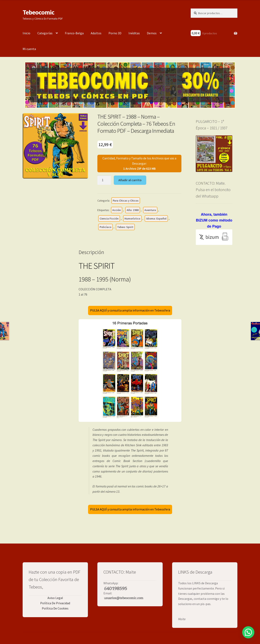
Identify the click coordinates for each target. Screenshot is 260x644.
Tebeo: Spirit (125, 227)
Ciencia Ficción (109, 218)
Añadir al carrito (130, 180)
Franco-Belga (74, 33)
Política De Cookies (55, 608)
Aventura (150, 210)
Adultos (96, 33)
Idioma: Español (156, 218)
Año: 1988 (133, 210)
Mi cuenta (29, 49)
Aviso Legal (55, 598)
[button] (248, 632)
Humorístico (132, 218)
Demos (152, 33)
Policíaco (105, 227)
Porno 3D (115, 33)
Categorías (45, 33)
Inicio (26, 33)
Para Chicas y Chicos (126, 201)
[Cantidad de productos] (104, 180)
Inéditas (134, 33)
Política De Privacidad (55, 603)
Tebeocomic (38, 12)
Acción (117, 210)
